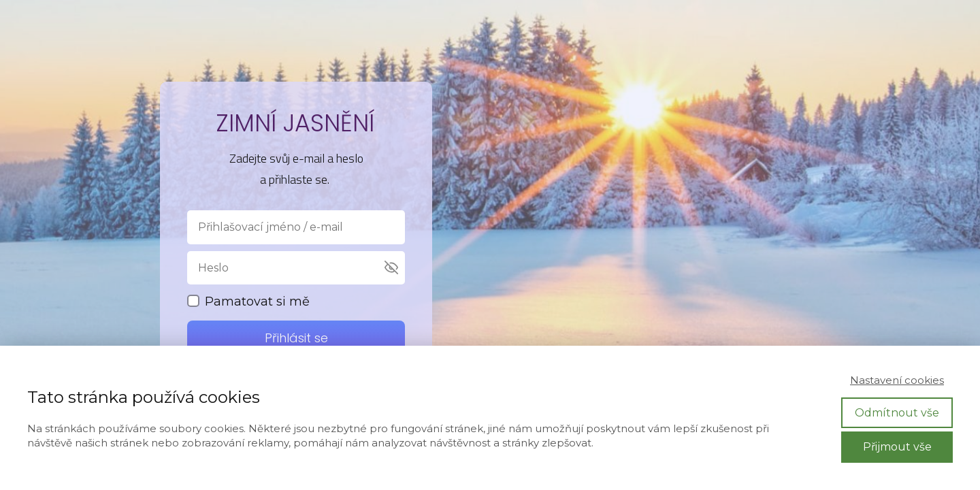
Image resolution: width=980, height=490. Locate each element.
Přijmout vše (897, 447)
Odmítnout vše (897, 413)
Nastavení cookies (897, 380)
